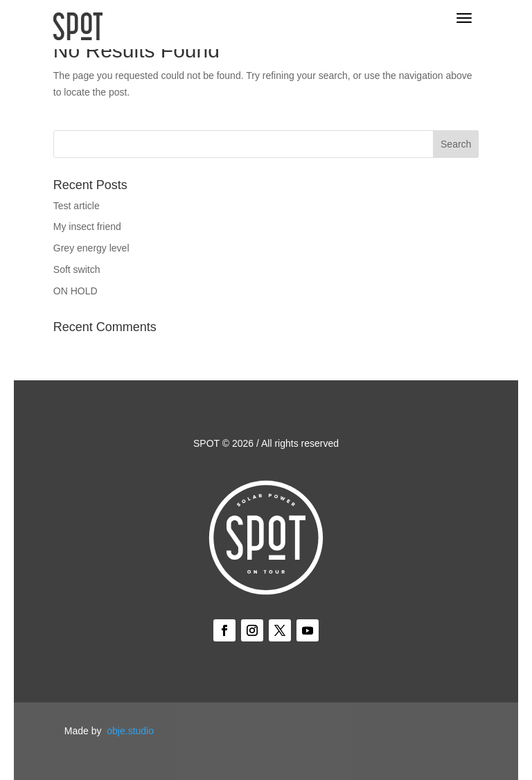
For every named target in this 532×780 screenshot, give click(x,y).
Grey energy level (91, 248)
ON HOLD (76, 291)
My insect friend (87, 227)
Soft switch (77, 269)
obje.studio (130, 731)
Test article (77, 206)
